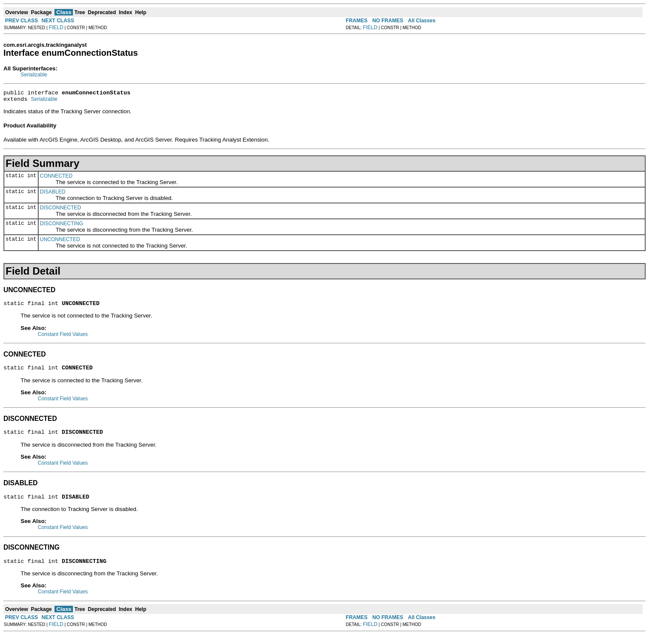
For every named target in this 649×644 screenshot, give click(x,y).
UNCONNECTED (60, 242)
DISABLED (53, 194)
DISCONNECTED (60, 210)
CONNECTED (56, 178)
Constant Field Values (63, 338)
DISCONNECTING (62, 226)
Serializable (34, 75)
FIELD (56, 27)
